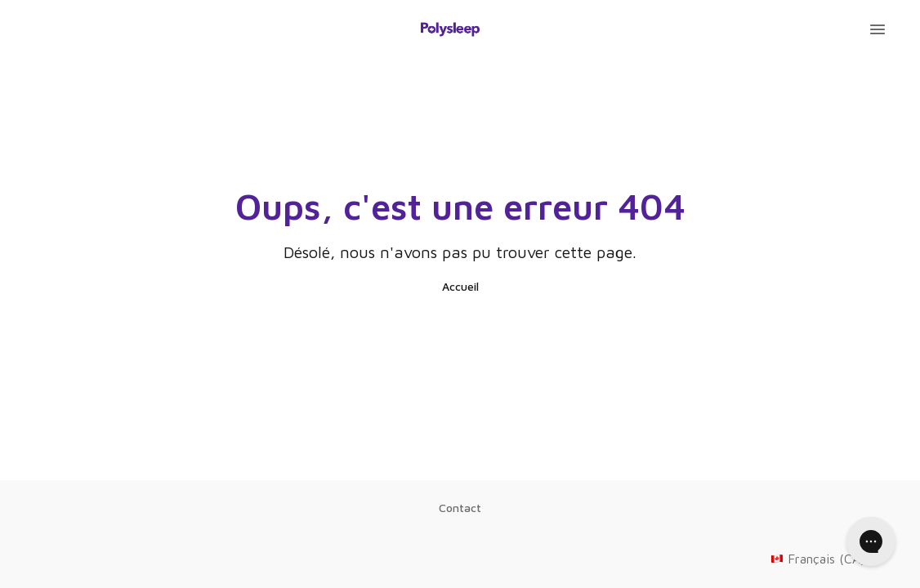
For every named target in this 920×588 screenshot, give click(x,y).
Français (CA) (829, 559)
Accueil (460, 286)
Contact (460, 508)
